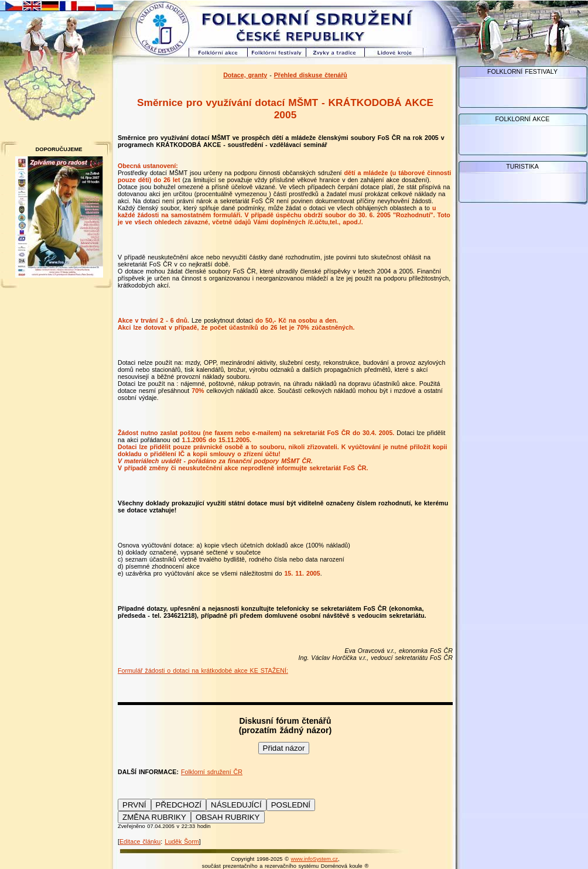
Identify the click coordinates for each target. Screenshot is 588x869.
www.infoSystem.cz (314, 859)
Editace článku (140, 841)
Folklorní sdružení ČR (212, 772)
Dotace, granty (245, 75)
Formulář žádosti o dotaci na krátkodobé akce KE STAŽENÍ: (203, 670)
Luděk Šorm (182, 841)
